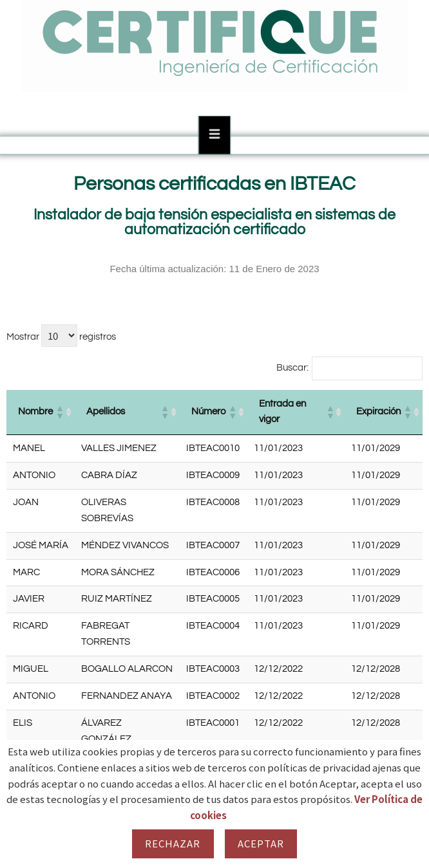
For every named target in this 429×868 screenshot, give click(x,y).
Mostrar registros (61, 336)
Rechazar (173, 843)
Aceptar (261, 843)
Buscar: (292, 368)
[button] (59, 412)
